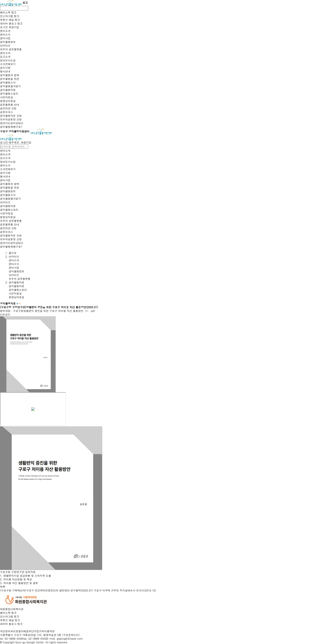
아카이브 (14, 275)
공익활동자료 (16, 286)
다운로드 (5, 314)
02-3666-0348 (14, 638)
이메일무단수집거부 (32, 631)
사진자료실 (15, 293)
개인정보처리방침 (10, 631)
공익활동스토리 (18, 290)
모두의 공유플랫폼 (19, 279)
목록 (3, 587)
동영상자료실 (16, 297)
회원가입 (26, 142)
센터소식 (14, 264)
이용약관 (49, 631)
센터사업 (14, 268)
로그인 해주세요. (10, 142)
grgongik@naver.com (70, 638)
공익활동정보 (16, 271)
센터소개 (14, 260)
